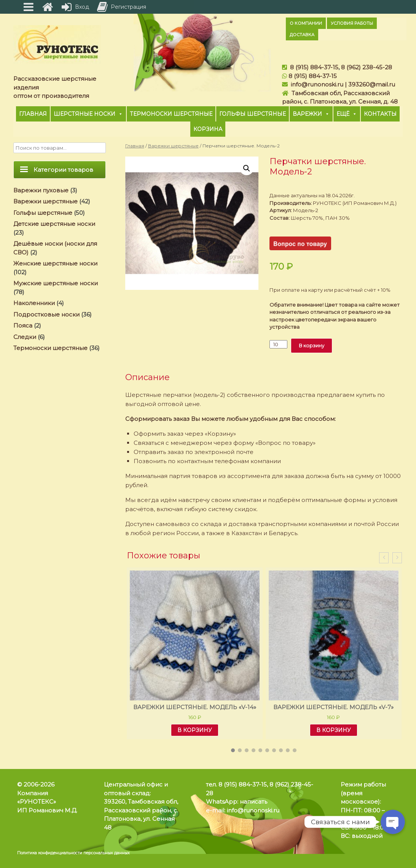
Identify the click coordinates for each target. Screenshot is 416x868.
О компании (306, 23)
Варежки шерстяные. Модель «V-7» (333, 707)
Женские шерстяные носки (55, 263)
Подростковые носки (46, 314)
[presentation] (384, 558)
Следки (25, 337)
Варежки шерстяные (173, 146)
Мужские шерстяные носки (56, 283)
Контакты (380, 114)
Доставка (302, 35)
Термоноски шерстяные (171, 114)
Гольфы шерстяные (253, 114)
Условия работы (352, 23)
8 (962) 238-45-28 (367, 67)
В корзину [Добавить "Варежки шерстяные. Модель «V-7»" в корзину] (334, 730)
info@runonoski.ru (317, 84)
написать (253, 802)
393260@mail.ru (372, 84)
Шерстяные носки (88, 114)
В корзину (312, 345)
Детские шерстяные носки (54, 224)
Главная (33, 114)
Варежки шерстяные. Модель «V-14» (195, 707)
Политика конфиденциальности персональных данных (73, 853)
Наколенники (34, 303)
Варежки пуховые (41, 190)
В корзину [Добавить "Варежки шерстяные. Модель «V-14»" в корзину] (195, 730)
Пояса (23, 325)
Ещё (347, 114)
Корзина (208, 129)
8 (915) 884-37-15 (314, 67)
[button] (233, 750)
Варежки (311, 114)
